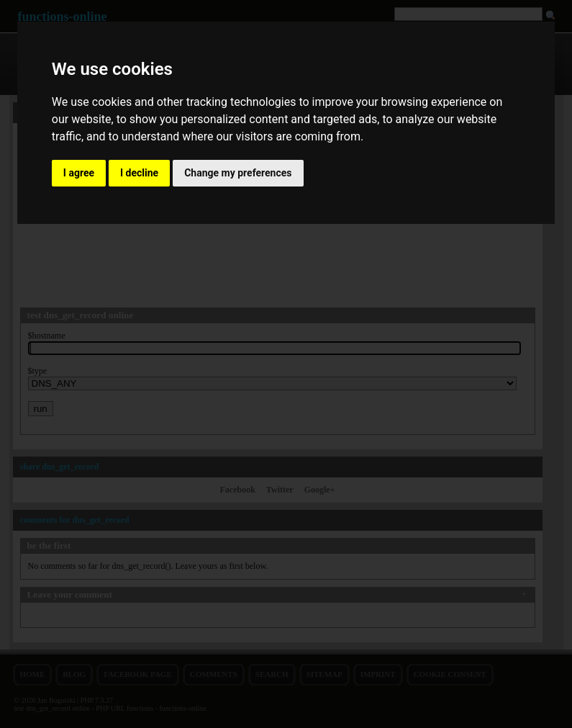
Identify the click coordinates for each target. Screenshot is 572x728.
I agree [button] (79, 173)
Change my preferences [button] (238, 173)
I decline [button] (139, 173)
